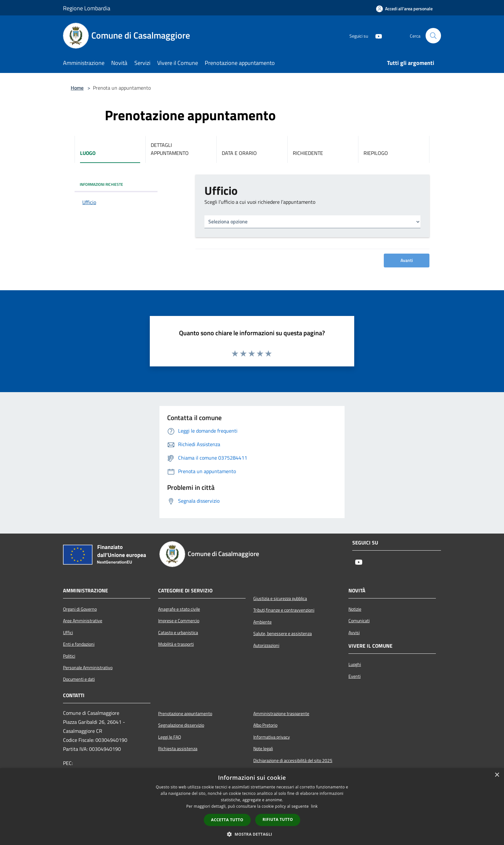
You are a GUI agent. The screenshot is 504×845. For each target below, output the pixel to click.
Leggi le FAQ (170, 737)
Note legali (263, 749)
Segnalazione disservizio (181, 725)
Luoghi (355, 664)
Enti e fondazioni (79, 644)
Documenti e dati (79, 679)
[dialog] (252, 807)
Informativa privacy (272, 737)
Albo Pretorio (265, 725)
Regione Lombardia (87, 8)
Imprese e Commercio (179, 621)
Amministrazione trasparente (281, 714)
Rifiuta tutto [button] (278, 819)
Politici (69, 656)
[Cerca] (433, 36)
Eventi (355, 676)
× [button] (497, 775)
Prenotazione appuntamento (185, 714)
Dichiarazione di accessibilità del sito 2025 (293, 760)
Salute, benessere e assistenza (283, 634)
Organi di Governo (80, 609)
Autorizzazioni (266, 645)
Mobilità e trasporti (176, 644)
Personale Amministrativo (88, 668)
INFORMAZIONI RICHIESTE (101, 184)
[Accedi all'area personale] (404, 9)
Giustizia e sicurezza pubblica (280, 598)
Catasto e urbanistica (178, 633)
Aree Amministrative (83, 621)
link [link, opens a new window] (315, 806)
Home (77, 88)
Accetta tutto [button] (227, 820)
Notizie (355, 609)
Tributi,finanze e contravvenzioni (284, 610)
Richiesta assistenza (178, 749)
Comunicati (359, 621)
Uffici (68, 633)
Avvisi (354, 633)
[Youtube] (376, 36)
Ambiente (262, 622)
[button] (252, 834)
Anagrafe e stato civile (179, 609)
